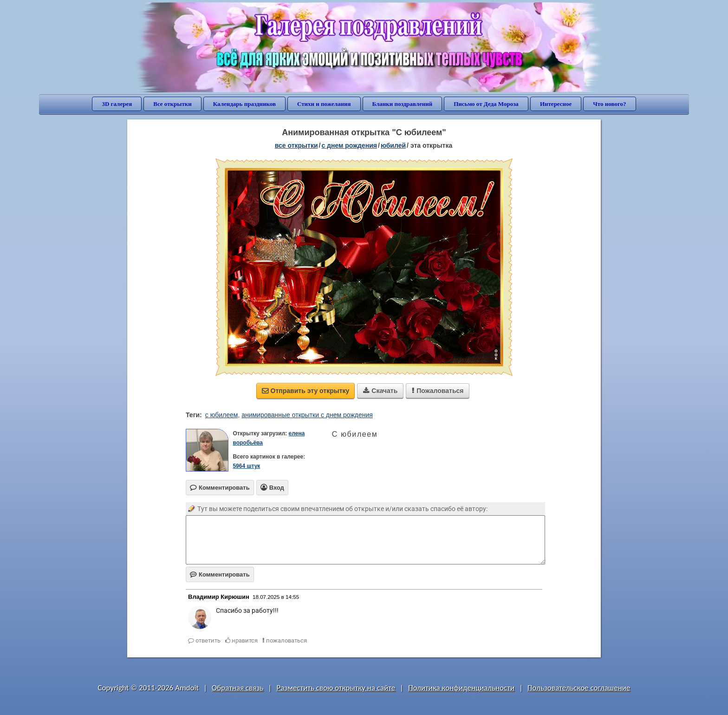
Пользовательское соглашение (579, 688)
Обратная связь (238, 688)
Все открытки (172, 104)
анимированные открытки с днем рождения (307, 415)
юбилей (393, 145)
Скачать (380, 391)
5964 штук (246, 466)
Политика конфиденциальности (461, 688)
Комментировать (220, 574)
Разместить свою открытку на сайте (336, 688)
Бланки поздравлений (403, 104)
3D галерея (117, 104)
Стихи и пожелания (324, 104)
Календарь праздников (244, 104)
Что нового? (609, 104)
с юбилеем (222, 415)
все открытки (296, 145)
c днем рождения (349, 145)
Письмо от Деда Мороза (486, 104)
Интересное (556, 104)
